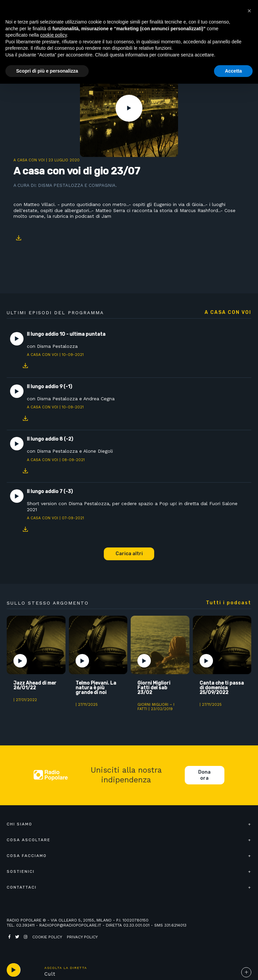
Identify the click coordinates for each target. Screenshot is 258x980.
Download (18, 238)
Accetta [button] (233, 71)
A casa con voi (29, 160)
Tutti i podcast (229, 603)
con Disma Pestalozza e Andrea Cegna (71, 399)
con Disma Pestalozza (52, 346)
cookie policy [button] (54, 35)
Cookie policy (47, 937)
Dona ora (204, 775)
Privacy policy (82, 937)
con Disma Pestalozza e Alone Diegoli (70, 451)
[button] (249, 11)
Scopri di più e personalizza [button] (47, 71)
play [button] (13, 970)
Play (129, 108)
